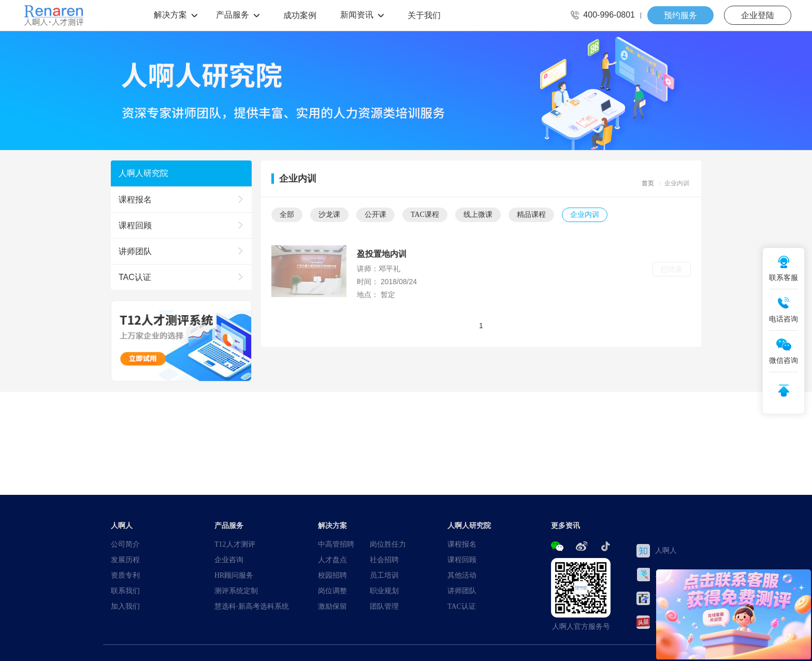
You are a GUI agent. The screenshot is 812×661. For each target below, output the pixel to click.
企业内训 (585, 214)
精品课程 (531, 214)
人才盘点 (332, 560)
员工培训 (384, 575)
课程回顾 (462, 560)
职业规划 (384, 591)
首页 (648, 183)
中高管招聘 (336, 544)
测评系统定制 (236, 591)
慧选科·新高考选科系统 (252, 606)
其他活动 (462, 575)
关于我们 (424, 15)
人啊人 (657, 551)
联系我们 (125, 591)
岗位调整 (332, 591)
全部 (287, 214)
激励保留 (332, 606)
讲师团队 (462, 591)
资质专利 (125, 575)
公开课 (375, 214)
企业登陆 (758, 15)
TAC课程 (425, 214)
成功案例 (300, 15)
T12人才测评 (235, 544)
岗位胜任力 (388, 544)
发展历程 (125, 560)
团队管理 (384, 606)
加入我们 (125, 606)
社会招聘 (384, 560)
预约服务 (680, 15)
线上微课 (478, 214)
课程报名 (462, 544)
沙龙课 (329, 214)
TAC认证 (462, 606)
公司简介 (125, 544)
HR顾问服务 (234, 575)
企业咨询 (229, 560)
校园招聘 (332, 575)
